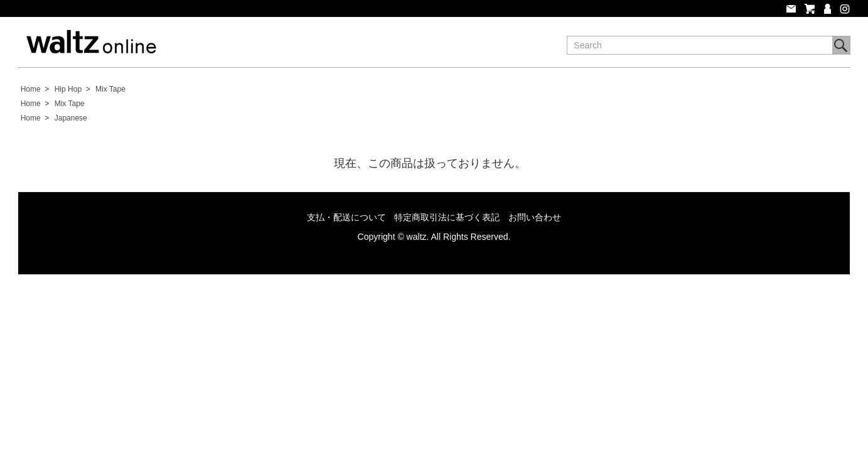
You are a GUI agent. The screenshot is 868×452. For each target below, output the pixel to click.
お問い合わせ (535, 217)
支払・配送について (346, 217)
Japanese (71, 118)
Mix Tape (110, 89)
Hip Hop (68, 89)
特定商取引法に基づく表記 (447, 217)
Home (31, 89)
